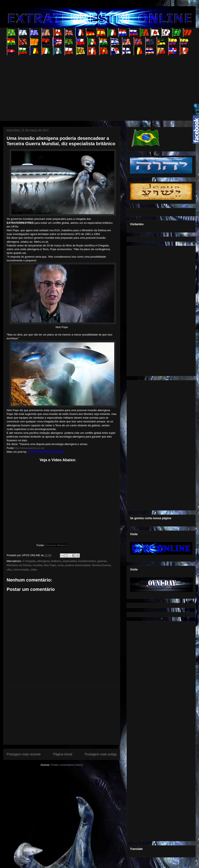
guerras (102, 561)
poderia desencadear (78, 565)
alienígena (43, 561)
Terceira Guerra (101, 565)
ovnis (61, 565)
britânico (56, 561)
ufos (9, 570)
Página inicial (63, 754)
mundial (38, 565)
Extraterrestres (87, 561)
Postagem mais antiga (101, 754)
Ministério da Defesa (19, 565)
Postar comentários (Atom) (67, 765)
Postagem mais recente (24, 754)
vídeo (34, 570)
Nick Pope (50, 565)
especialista (70, 561)
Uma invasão (21, 570)
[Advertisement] (82, 84)
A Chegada (29, 561)
